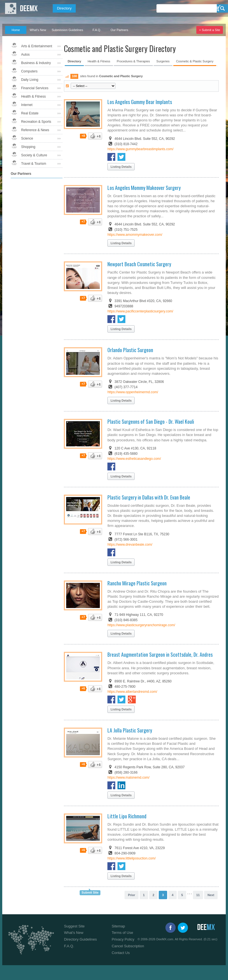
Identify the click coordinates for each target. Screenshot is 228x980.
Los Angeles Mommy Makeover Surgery (144, 188)
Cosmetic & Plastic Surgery (195, 61)
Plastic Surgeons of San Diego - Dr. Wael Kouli (151, 421)
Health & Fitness (33, 96)
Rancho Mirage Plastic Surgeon (137, 583)
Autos (25, 55)
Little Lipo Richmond (127, 816)
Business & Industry (36, 63)
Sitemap (118, 926)
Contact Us (121, 953)
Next (211, 895)
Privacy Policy (123, 939)
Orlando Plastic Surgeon (130, 350)
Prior (132, 895)
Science (27, 138)
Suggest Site (74, 926)
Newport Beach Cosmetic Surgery (139, 264)
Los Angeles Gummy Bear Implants (140, 102)
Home (16, 30)
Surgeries (163, 61)
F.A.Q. (97, 30)
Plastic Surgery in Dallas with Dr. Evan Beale (149, 497)
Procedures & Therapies (133, 61)
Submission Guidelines (67, 30)
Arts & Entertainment (37, 46)
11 (198, 895)
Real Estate (30, 113)
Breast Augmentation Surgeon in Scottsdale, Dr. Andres (160, 654)
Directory (64, 8)
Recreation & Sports (36, 122)
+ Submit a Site (210, 30)
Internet (27, 105)
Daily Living (30, 80)
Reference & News (35, 130)
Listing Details (121, 167)
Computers (29, 71)
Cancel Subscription (128, 946)
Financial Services (35, 88)
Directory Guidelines (80, 939)
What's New (38, 30)
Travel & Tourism (34, 164)
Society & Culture (34, 155)
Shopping (28, 147)
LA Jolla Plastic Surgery (130, 730)
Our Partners (119, 30)
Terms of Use (122, 933)
